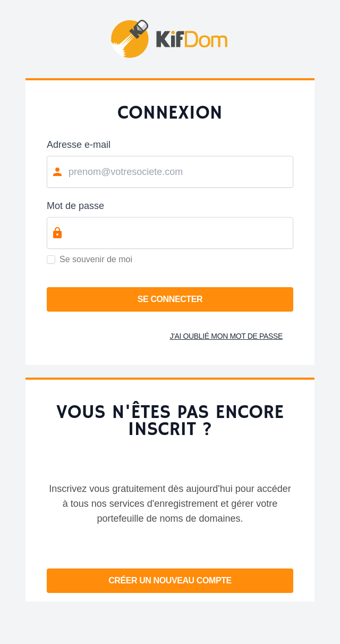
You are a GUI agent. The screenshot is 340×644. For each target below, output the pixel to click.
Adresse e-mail (79, 145)
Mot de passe (75, 206)
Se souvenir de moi (96, 259)
